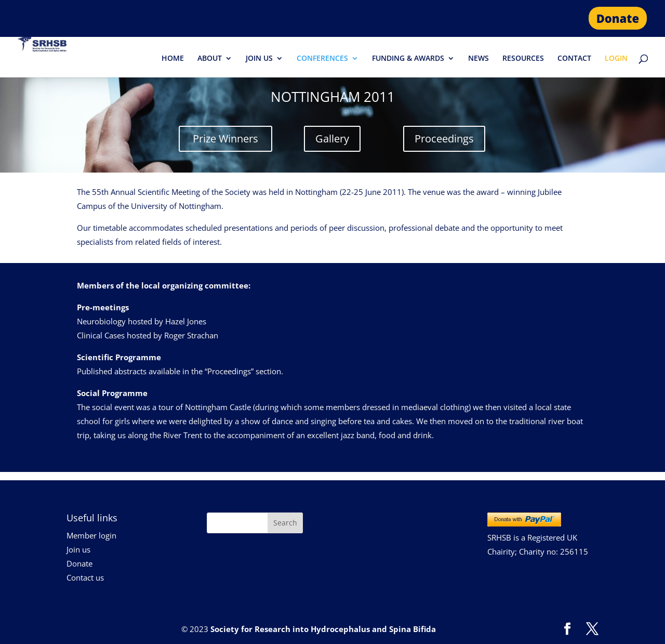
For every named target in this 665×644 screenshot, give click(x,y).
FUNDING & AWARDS (408, 59)
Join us (78, 549)
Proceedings (444, 139)
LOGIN (616, 59)
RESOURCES (523, 59)
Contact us (85, 577)
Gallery (332, 139)
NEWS (478, 59)
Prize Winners (225, 139)
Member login (91, 535)
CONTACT (574, 59)
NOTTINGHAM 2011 (333, 97)
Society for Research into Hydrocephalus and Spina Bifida (323, 629)
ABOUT (210, 59)
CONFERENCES (322, 59)
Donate (618, 18)
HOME (173, 59)
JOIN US (259, 59)
